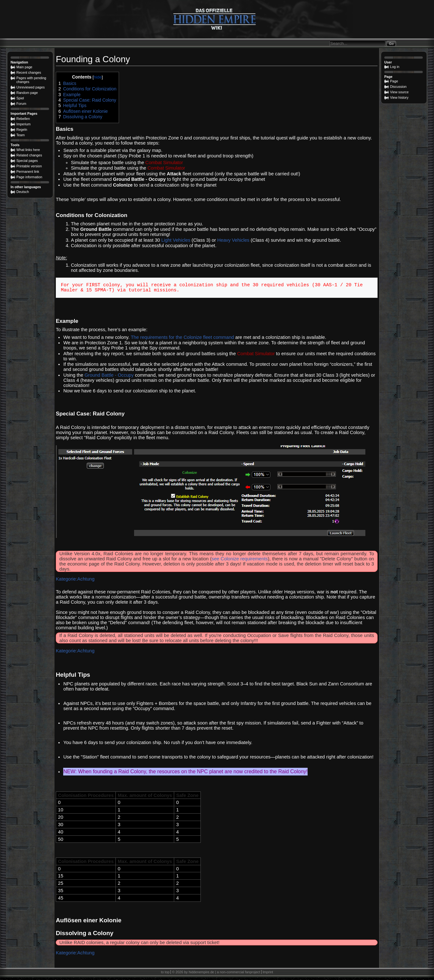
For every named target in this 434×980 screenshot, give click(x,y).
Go (391, 44)
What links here (28, 150)
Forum (21, 104)
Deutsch (23, 192)
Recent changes (29, 72)
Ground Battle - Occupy (109, 378)
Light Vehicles (176, 240)
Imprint (268, 975)
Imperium (23, 124)
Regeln (22, 130)
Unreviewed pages (30, 87)
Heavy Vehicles (233, 240)
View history (399, 97)
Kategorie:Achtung (75, 582)
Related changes (29, 155)
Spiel (20, 98)
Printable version (29, 166)
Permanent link (28, 172)
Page (394, 81)
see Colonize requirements (240, 561)
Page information (29, 177)
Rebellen (23, 119)
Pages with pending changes (31, 80)
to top (165, 975)
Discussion (398, 87)
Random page (27, 93)
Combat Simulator (164, 163)
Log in (395, 67)
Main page (24, 67)
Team (21, 135)
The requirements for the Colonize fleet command (183, 340)
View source (399, 92)
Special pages (27, 161)
